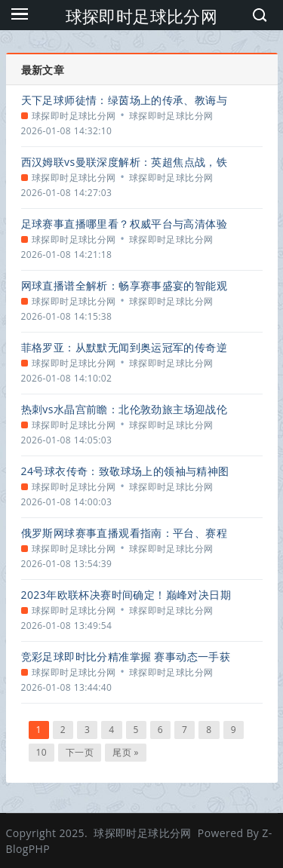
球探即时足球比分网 (142, 16)
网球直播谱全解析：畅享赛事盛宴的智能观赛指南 (125, 285)
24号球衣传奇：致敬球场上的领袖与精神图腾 (125, 471)
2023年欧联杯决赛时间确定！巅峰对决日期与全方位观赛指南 (126, 595)
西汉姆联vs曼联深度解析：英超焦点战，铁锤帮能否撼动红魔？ (125, 162)
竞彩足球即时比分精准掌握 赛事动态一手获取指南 (126, 656)
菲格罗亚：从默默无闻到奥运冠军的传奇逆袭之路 (125, 347)
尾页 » (126, 752)
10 (42, 752)
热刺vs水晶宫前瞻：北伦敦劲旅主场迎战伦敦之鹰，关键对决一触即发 (125, 409)
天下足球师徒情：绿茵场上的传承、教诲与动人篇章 (125, 100)
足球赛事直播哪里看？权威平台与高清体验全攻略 (125, 224)
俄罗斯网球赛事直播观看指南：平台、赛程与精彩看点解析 (125, 533)
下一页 (80, 752)
